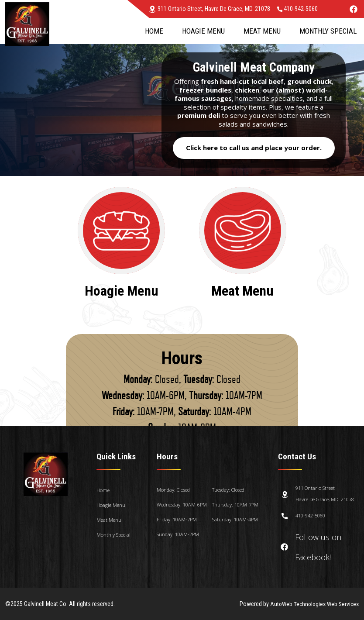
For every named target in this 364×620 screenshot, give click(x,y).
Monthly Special (328, 31)
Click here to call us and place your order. (254, 148)
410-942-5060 (297, 9)
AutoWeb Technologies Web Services (312, 604)
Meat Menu (262, 31)
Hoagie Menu (203, 31)
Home (154, 31)
